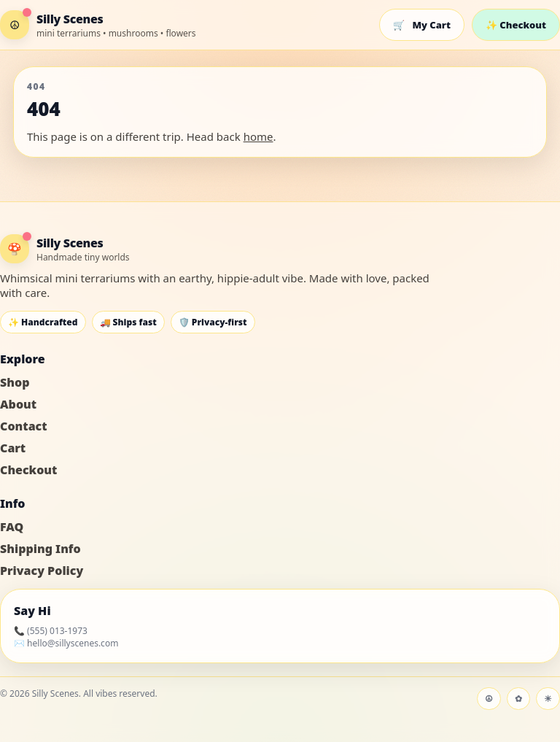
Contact (24, 426)
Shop (15, 382)
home (258, 136)
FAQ (12, 527)
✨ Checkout (516, 25)
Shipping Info (40, 549)
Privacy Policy (42, 571)
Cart (13, 448)
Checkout (28, 470)
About (18, 404)
